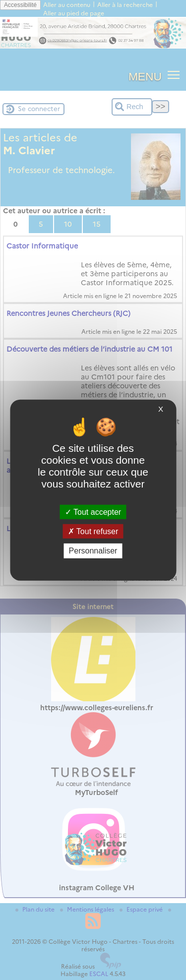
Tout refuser (93, 531)
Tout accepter (93, 512)
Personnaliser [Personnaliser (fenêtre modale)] (93, 551)
